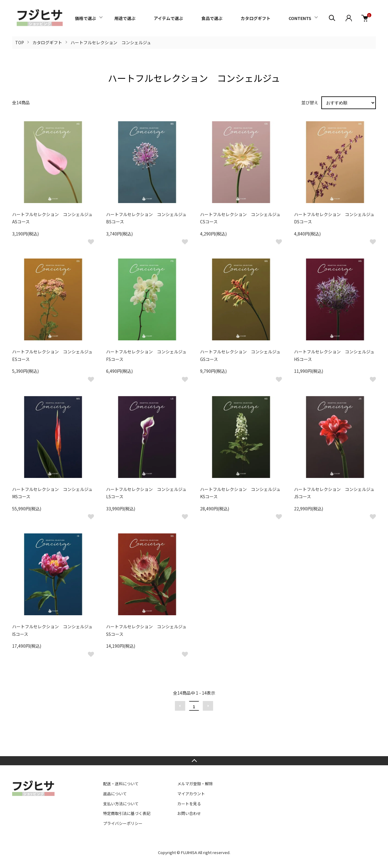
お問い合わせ (189, 813)
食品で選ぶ (212, 18)
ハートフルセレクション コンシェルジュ (111, 42)
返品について (115, 794)
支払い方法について (121, 804)
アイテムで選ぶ (168, 18)
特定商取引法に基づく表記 (127, 813)
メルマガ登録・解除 (195, 784)
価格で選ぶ (85, 18)
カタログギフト (256, 18)
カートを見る (189, 804)
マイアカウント (191, 794)
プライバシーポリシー (123, 823)
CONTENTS (300, 18)
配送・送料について (121, 784)
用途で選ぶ (125, 18)
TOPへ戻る (194, 761)
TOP (20, 42)
